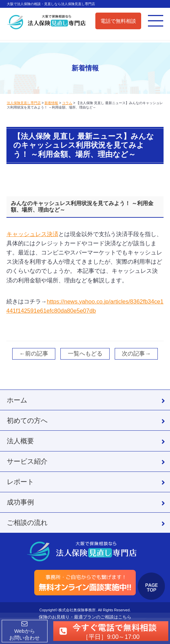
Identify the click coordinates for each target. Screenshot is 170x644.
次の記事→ (136, 354)
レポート (20, 482)
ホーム (17, 400)
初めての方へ (27, 420)
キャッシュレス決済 (32, 234)
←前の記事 (34, 354)
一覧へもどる (85, 354)
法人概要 (20, 441)
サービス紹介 (27, 461)
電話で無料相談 (118, 21)
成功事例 (20, 502)
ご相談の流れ (27, 523)
